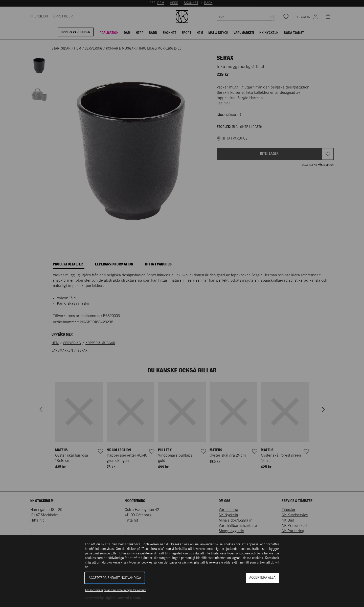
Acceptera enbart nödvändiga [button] (115, 578)
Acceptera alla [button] (262, 578)
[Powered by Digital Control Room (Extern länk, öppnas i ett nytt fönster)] (112, 598)
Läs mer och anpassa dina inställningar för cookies (116, 590)
